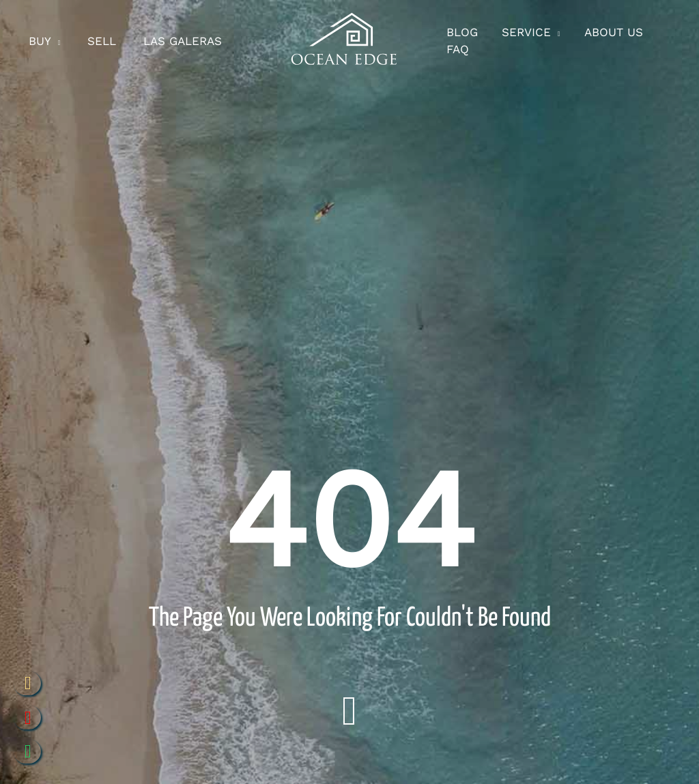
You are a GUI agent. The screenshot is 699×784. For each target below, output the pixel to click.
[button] (532, 42)
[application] (58, 42)
